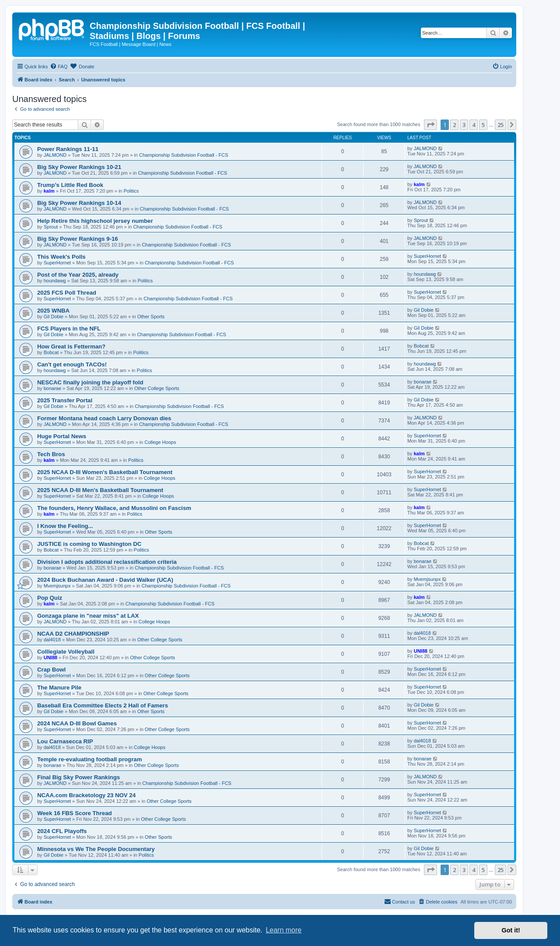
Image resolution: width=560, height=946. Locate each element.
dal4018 (52, 640)
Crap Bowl (51, 670)
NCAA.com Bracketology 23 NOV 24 (86, 795)
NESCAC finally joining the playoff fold (90, 382)
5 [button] (483, 125)
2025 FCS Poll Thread (67, 293)
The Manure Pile (59, 688)
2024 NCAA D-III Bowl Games (77, 723)
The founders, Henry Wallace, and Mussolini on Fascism (114, 508)
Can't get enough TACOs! (72, 364)
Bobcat (51, 352)
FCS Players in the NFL (69, 329)
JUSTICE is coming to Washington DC (89, 544)
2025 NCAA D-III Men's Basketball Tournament (100, 490)
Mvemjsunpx (57, 586)
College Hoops (160, 442)
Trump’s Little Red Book (70, 185)
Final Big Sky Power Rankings (79, 777)
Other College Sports (157, 388)
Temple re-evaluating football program (89, 759)
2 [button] (454, 125)
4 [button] (474, 125)
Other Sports (151, 317)
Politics (131, 191)
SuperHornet (57, 263)
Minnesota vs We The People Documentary (96, 849)
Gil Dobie (54, 317)
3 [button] (464, 125)
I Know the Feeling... (65, 526)
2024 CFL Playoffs (62, 831)
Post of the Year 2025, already (78, 275)
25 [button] (500, 125)
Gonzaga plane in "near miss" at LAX (88, 616)
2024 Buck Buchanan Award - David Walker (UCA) (105, 580)
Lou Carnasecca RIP (65, 741)
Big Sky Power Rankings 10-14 (79, 203)
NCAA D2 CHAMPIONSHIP (73, 634)
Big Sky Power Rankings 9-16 (78, 239)
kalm (49, 191)
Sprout (51, 227)
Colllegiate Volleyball (66, 652)
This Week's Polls (61, 257)
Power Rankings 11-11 (68, 149)
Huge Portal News (62, 436)
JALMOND (55, 155)
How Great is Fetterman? (71, 346)
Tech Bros (51, 454)
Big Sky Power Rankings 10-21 (79, 167)
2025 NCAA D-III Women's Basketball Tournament (105, 472)
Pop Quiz (50, 598)
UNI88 (51, 658)
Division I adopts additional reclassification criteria (107, 562)
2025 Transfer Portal (65, 400)
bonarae (52, 388)
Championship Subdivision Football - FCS (184, 155)
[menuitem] (59, 67)
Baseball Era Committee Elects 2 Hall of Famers (103, 705)
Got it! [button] (511, 930)
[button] (430, 125)
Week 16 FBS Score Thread (75, 813)
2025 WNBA (53, 311)
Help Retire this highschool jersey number (95, 221)
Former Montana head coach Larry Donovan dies (104, 418)
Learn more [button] (283, 930)
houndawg (55, 281)
